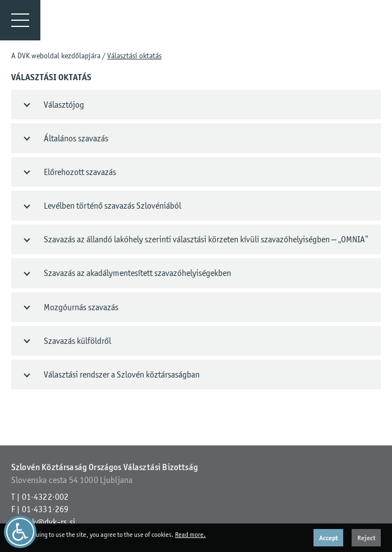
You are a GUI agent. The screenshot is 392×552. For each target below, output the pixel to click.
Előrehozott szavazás (80, 172)
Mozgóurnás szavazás (81, 307)
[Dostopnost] (20, 532)
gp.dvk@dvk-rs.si (43, 522)
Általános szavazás (76, 138)
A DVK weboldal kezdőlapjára (56, 56)
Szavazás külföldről (77, 341)
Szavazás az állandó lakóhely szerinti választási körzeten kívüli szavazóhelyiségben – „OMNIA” (206, 239)
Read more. (190, 535)
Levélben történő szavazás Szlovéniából (112, 206)
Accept (328, 538)
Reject (366, 538)
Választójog (64, 105)
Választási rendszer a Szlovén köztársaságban (122, 374)
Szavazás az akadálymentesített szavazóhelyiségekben (137, 273)
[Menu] (20, 20)
